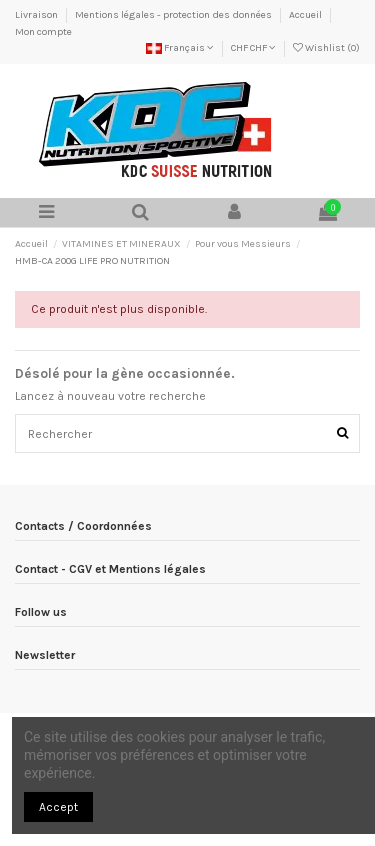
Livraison (37, 15)
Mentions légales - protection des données (174, 15)
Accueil (306, 15)
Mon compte (43, 32)
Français (180, 48)
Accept (58, 807)
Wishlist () (326, 48)
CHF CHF (253, 48)
